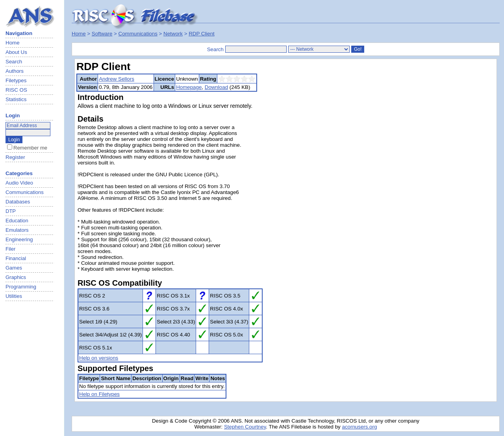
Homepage (189, 87)
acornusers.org (359, 427)
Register (15, 157)
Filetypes (16, 80)
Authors (15, 71)
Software (102, 34)
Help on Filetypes (99, 394)
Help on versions (99, 358)
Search (14, 62)
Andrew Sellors (117, 79)
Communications (138, 34)
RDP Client (202, 34)
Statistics (16, 99)
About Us (16, 52)
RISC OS (16, 90)
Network (173, 34)
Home (13, 43)
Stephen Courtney (245, 427)
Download (216, 87)
